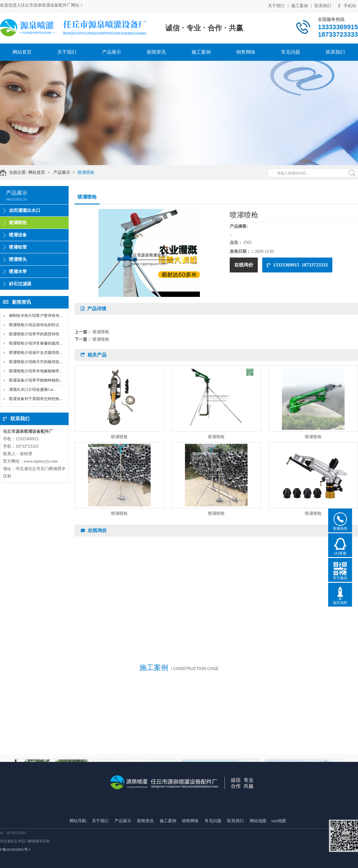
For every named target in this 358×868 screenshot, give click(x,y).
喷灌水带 (18, 272)
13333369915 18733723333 (297, 265)
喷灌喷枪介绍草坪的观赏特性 (34, 334)
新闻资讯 (156, 52)
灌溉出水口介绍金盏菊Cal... (33, 389)
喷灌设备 (18, 235)
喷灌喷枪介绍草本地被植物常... (36, 371)
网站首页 (22, 52)
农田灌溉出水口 (25, 210)
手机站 (347, 6)
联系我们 (323, 6)
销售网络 (246, 52)
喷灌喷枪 (89, 172)
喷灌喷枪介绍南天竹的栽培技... (36, 362)
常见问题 (291, 52)
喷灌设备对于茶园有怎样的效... (36, 399)
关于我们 (276, 6)
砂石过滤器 (20, 284)
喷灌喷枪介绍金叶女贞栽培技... (36, 352)
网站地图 (258, 851)
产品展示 (112, 52)
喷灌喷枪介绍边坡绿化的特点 (34, 325)
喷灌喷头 (18, 259)
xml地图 (279, 851)
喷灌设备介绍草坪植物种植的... (36, 380)
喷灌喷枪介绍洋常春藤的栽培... (36, 343)
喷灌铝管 (18, 247)
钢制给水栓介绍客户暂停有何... (36, 316)
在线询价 (244, 265)
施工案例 (300, 6)
